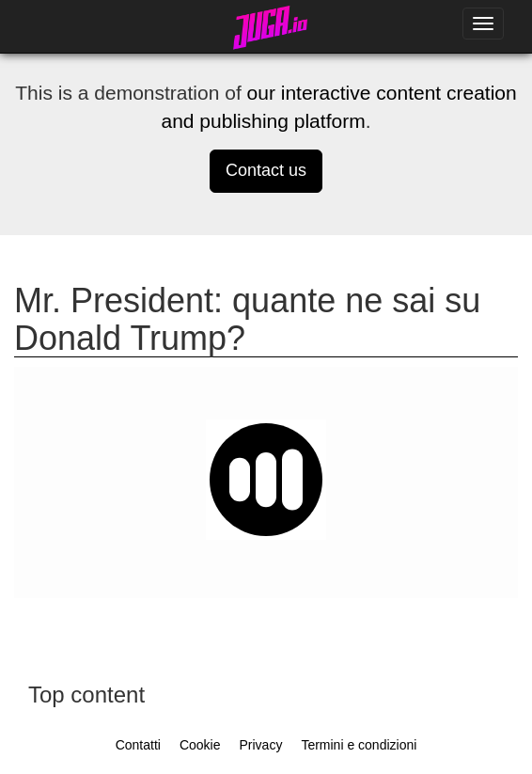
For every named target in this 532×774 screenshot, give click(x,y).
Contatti (138, 745)
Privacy (260, 745)
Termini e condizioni (359, 745)
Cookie (200, 745)
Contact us (266, 170)
